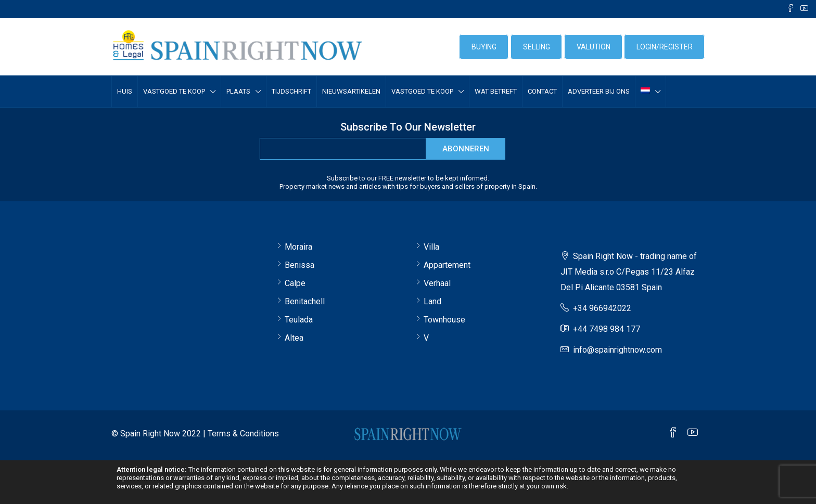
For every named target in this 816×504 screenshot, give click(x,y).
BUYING (484, 47)
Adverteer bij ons (599, 91)
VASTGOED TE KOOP (174, 91)
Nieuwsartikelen (351, 91)
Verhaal (437, 283)
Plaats (238, 91)
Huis (125, 91)
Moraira (298, 247)
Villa (431, 247)
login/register (665, 47)
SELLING (537, 47)
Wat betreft (496, 91)
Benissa (299, 265)
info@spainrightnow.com (617, 350)
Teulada (299, 320)
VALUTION (594, 47)
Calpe (295, 283)
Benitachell (305, 301)
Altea (294, 338)
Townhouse (444, 320)
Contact (542, 91)
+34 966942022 (602, 308)
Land (432, 301)
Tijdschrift (291, 91)
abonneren (466, 149)
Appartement (447, 265)
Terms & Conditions (243, 434)
